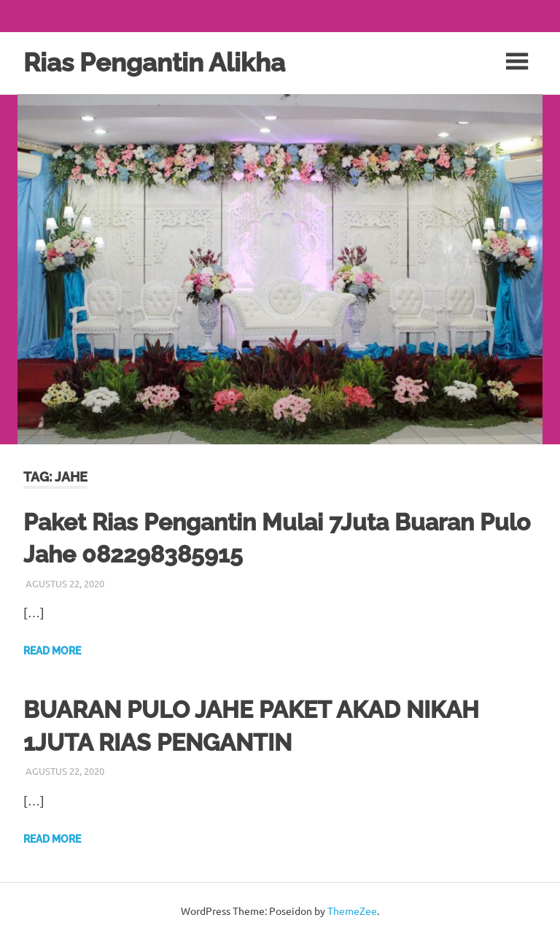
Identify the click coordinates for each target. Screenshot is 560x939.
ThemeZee (352, 911)
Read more (52, 651)
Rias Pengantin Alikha (154, 62)
